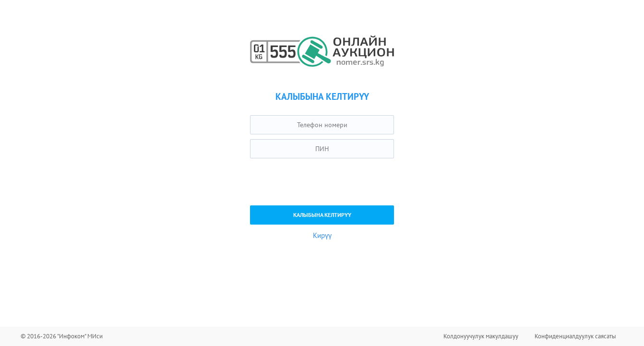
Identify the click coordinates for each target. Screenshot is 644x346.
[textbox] (322, 125)
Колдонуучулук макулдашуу (481, 336)
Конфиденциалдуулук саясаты (575, 336)
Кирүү (322, 235)
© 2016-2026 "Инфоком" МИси (62, 336)
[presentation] (323, 182)
